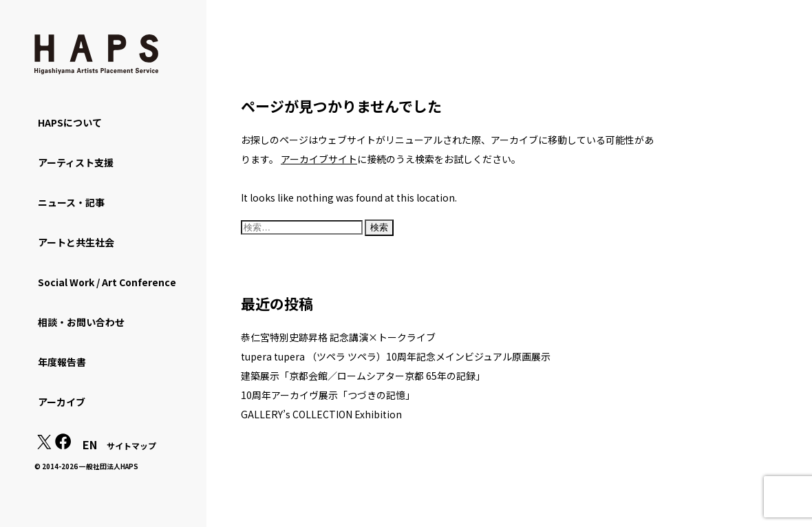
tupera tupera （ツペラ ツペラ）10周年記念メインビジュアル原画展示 (396, 356)
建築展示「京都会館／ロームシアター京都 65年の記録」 (363, 376)
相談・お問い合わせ (81, 322)
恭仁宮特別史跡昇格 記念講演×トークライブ (338, 337)
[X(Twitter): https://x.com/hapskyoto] (44, 445)
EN (90, 444)
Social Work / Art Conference (107, 282)
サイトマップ (131, 445)
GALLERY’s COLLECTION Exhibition (321, 414)
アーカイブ (62, 402)
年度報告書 (62, 362)
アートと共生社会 (76, 242)
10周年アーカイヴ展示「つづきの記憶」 (328, 395)
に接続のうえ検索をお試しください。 (401, 159)
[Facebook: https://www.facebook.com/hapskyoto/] (63, 445)
